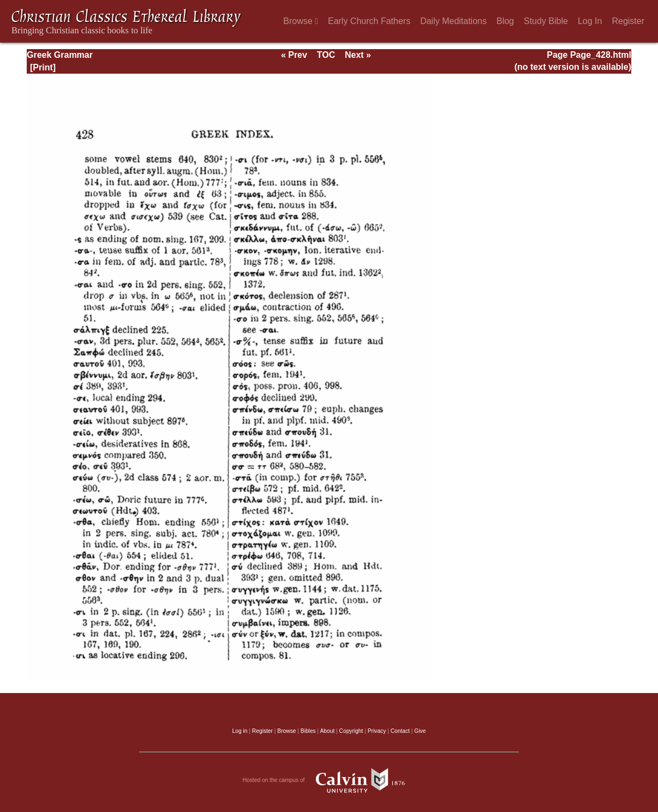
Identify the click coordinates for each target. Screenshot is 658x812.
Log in (240, 731)
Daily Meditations (453, 21)
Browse (301, 21)
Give (420, 731)
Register (628, 21)
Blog (505, 21)
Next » (358, 55)
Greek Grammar (60, 55)
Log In (590, 21)
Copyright (351, 731)
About (327, 731)
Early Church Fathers (369, 21)
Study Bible (546, 21)
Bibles (308, 731)
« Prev (294, 55)
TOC (326, 55)
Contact (400, 731)
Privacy (377, 731)
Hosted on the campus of (329, 780)
